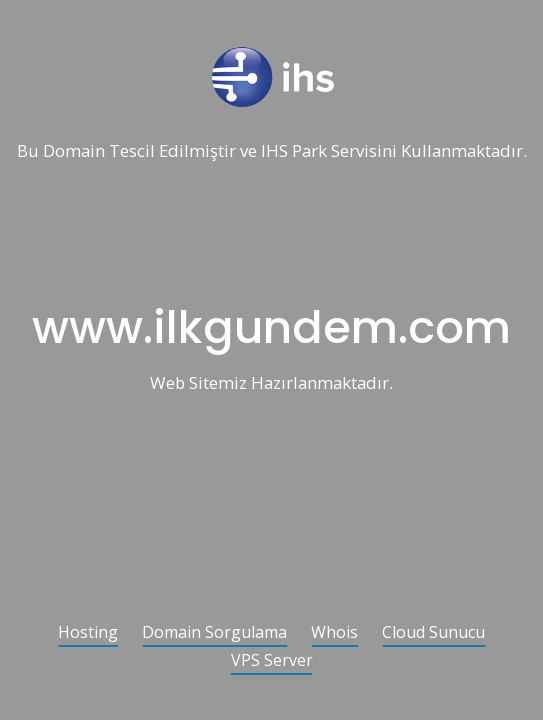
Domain (74, 151)
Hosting (88, 633)
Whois (334, 633)
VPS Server (272, 661)
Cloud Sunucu (433, 633)
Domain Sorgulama (214, 633)
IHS (274, 151)
